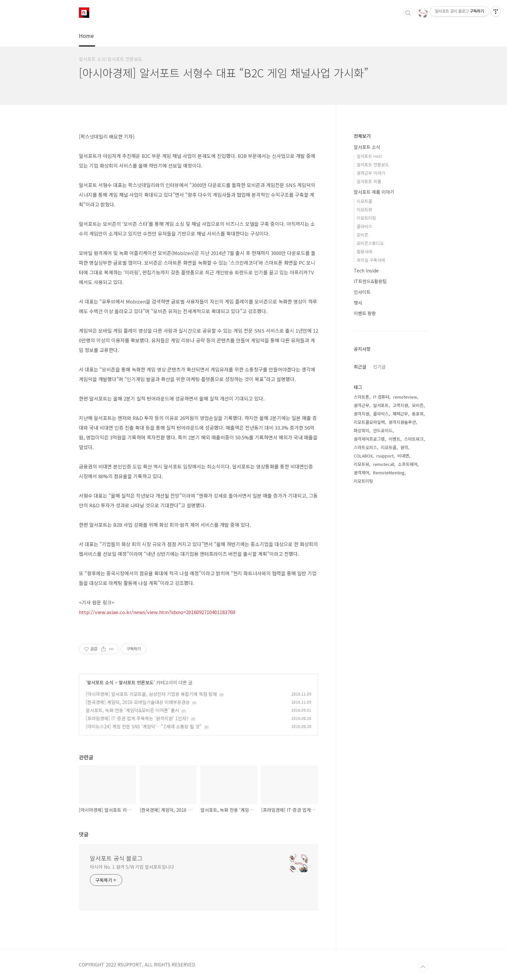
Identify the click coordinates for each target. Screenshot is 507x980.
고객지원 (400, 405)
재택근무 (400, 414)
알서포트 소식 (100, 682)
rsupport (385, 456)
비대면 (403, 456)
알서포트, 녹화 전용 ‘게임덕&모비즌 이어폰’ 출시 (132, 710)
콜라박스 (364, 226)
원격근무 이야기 (371, 173)
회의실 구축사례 (371, 260)
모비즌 (362, 235)
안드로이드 (383, 430)
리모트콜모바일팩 (369, 422)
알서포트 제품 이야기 (374, 192)
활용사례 (364, 252)
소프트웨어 (408, 464)
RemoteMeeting (389, 473)
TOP (423, 967)
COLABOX (363, 456)
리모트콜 (364, 201)
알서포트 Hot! (369, 156)
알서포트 (381, 405)
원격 (404, 447)
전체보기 (362, 136)
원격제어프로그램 (369, 439)
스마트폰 (361, 397)
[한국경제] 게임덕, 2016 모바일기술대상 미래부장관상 (138, 702)
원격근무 (361, 405)
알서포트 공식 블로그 (116, 858)
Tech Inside (366, 270)
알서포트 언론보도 (136, 682)
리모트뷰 (364, 209)
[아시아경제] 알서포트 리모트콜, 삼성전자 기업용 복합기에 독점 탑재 (151, 694)
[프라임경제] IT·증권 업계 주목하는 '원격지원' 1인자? (137, 718)
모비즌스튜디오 (370, 243)
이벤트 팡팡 (365, 313)
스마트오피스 (365, 447)
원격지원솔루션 (402, 422)
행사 (358, 303)
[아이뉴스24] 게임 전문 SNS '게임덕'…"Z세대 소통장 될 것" (144, 726)
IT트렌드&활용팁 (370, 281)
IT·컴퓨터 (381, 397)
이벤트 (394, 439)
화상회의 (361, 430)
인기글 (379, 367)
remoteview (405, 397)
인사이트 (362, 292)
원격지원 (361, 414)
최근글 (360, 367)
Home (86, 36)
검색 (408, 13)
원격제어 (361, 473)
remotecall (384, 464)
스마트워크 (414, 439)
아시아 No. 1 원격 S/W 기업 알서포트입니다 (132, 867)
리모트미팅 (366, 218)
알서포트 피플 (369, 181)
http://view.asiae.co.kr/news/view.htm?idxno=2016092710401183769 (157, 612)
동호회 (418, 414)
